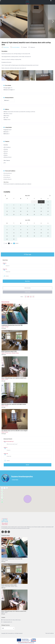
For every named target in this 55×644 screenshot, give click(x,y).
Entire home (6, 47)
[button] (28, 499)
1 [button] (26, 36)
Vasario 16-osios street (6, 353)
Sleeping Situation (9, 98)
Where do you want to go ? (9, 441)
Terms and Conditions (9, 171)
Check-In (6, 447)
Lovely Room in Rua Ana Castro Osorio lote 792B (12, 325)
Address (6, 109)
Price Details (7, 85)
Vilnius (17, 353)
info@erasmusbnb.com (8, 622)
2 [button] (27, 36)
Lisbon (3, 327)
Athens (7, 114)
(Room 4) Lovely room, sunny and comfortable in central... (14, 404)
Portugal (7, 327)
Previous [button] (2, 22)
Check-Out (5, 269)
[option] (14, 21)
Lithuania (14, 353)
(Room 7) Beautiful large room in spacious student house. (14, 378)
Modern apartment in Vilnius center (9, 352)
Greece (11, 114)
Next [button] (53, 22)
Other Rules (6, 182)
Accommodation (16, 47)
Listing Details (8, 127)
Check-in (5, 263)
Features (6, 141)
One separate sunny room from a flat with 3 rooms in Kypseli (14, 431)
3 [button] (29, 36)
